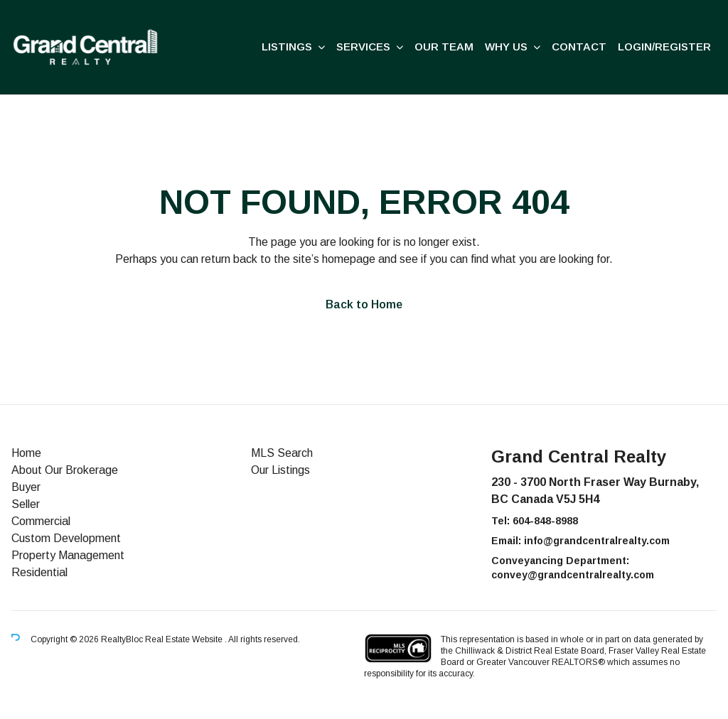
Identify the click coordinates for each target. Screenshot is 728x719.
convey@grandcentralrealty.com (573, 575)
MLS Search (282, 453)
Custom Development (66, 538)
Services (363, 47)
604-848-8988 (545, 521)
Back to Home (364, 304)
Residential (39, 572)
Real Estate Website (185, 639)
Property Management (68, 555)
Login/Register (664, 47)
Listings (287, 47)
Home (26, 453)
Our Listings (280, 470)
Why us (506, 47)
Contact (579, 47)
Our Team (444, 47)
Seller (26, 504)
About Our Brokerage (65, 470)
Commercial (41, 521)
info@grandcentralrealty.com (597, 541)
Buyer (26, 487)
